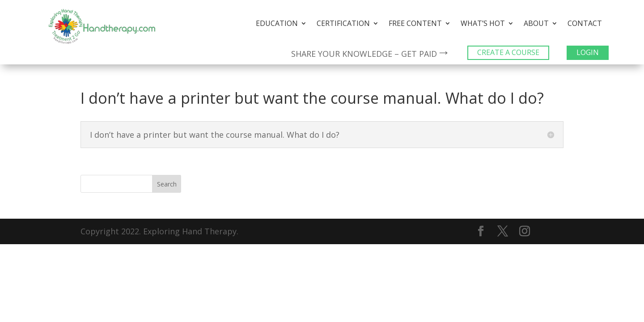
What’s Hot (483, 24)
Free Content (415, 24)
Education (277, 24)
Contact (585, 24)
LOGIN (588, 52)
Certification (343, 24)
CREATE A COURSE (508, 52)
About (536, 24)
